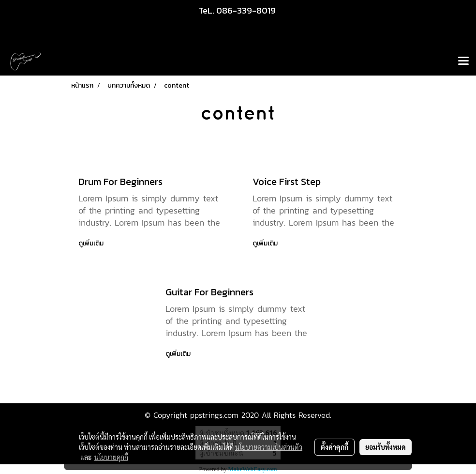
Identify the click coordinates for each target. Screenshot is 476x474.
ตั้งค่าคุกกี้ (335, 447)
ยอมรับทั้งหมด (386, 447)
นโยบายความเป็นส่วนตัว (269, 447)
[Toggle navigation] (463, 61)
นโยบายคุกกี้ (111, 457)
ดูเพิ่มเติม (92, 243)
